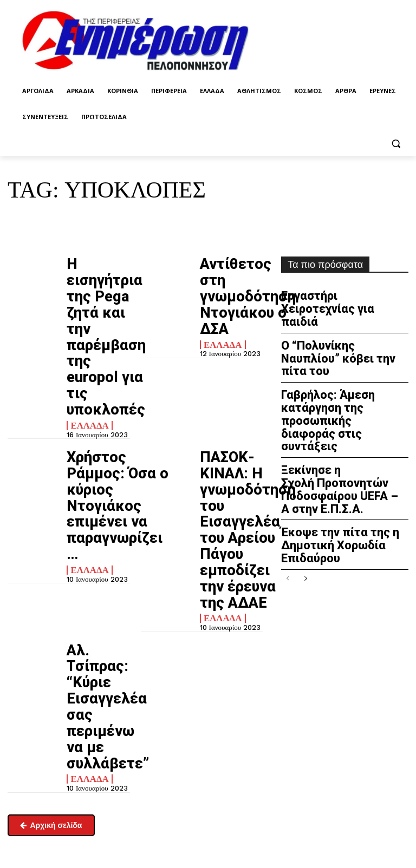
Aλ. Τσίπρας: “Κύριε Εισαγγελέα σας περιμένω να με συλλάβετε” (97, 507)
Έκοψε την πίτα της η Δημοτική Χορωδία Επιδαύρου (328, 459)
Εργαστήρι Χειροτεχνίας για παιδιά (343, 300)
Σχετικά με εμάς (32, 795)
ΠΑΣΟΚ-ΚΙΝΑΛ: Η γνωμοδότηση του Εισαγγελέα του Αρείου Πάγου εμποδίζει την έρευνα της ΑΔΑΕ (230, 401)
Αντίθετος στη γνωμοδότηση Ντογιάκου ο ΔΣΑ (231, 275)
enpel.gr (247, 807)
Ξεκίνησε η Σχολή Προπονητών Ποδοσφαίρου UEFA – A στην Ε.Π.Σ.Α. (343, 413)
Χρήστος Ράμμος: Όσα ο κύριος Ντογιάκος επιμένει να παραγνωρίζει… (99, 382)
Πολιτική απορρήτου (258, 722)
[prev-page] (288, 489)
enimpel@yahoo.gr (36, 739)
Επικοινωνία (25, 767)
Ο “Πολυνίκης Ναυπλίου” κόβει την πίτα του (335, 331)
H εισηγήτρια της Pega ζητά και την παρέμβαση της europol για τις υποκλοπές (97, 290)
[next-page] (305, 489)
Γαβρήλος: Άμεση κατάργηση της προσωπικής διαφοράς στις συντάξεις (344, 367)
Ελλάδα (86, 330)
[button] (396, 143)
